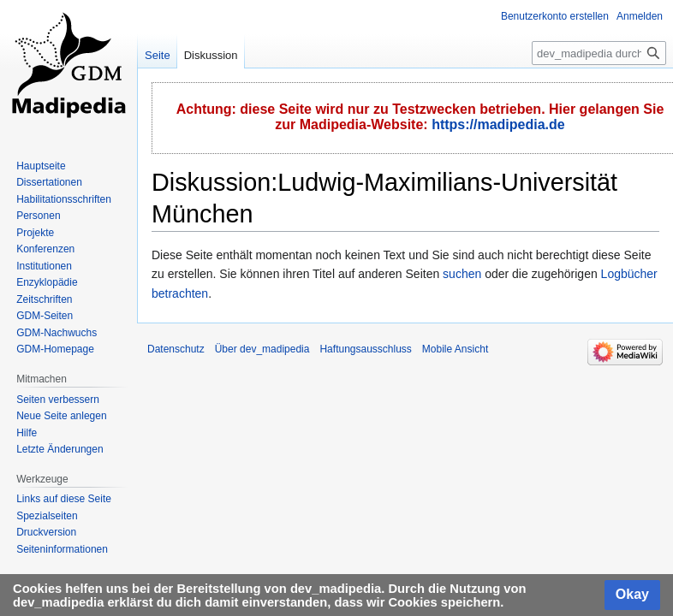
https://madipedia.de (498, 124)
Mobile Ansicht (455, 349)
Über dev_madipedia (262, 349)
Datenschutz (176, 349)
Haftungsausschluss (365, 349)
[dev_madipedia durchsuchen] (599, 53)
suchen (462, 274)
